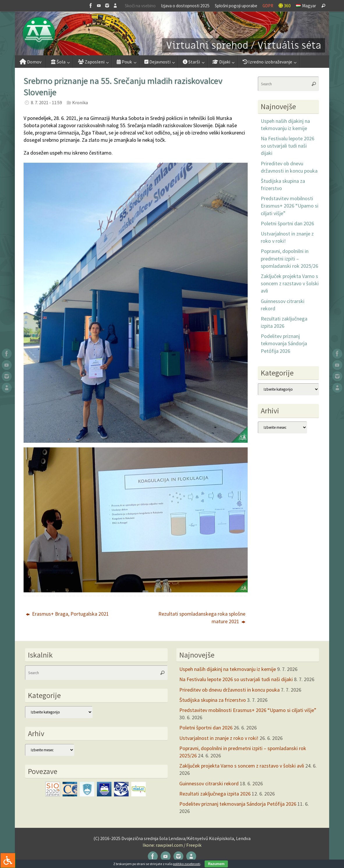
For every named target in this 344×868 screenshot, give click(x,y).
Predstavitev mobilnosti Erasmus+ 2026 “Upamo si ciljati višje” (290, 206)
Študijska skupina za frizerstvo (213, 700)
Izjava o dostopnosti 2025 (185, 6)
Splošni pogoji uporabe (236, 6)
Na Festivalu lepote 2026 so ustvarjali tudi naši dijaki (288, 146)
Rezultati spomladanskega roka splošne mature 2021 (202, 617)
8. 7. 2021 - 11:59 (46, 102)
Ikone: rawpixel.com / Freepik (172, 845)
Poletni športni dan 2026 (287, 223)
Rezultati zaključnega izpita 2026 (215, 794)
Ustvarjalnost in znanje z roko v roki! (219, 738)
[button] (172, 33)
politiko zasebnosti (187, 864)
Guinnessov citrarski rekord (209, 783)
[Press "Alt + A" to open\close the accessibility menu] (8, 860)
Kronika (80, 102)
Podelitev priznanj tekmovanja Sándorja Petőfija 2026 (284, 343)
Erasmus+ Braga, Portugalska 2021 (67, 614)
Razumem (216, 864)
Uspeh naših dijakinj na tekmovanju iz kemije (228, 669)
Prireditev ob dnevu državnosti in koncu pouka (229, 690)
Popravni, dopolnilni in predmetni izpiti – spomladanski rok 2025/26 (289, 258)
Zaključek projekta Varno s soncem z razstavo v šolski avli (290, 283)
